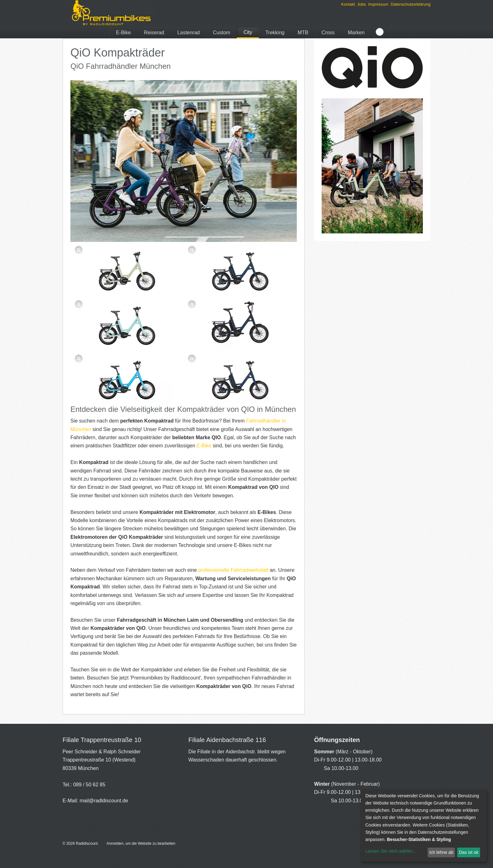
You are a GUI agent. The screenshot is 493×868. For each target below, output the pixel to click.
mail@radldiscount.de (104, 801)
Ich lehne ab (441, 852)
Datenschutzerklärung (411, 4)
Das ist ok (469, 852)
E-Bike (123, 33)
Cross (328, 33)
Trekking (275, 33)
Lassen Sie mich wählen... (391, 851)
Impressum (378, 4)
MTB (303, 33)
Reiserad (154, 33)
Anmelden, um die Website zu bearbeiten (141, 843)
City (248, 32)
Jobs (361, 4)
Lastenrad (188, 33)
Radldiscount (87, 843)
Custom (222, 33)
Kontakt (348, 4)
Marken (356, 33)
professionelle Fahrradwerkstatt (233, 570)
